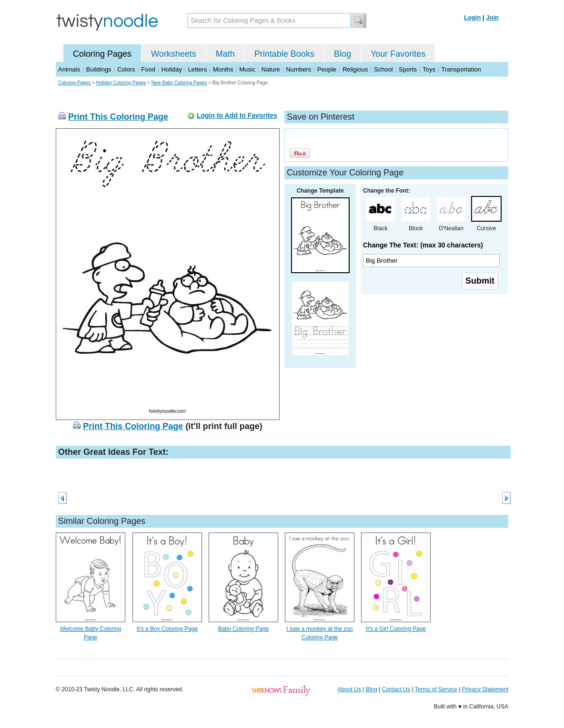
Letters (198, 69)
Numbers (298, 69)
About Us (349, 689)
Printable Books (284, 54)
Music (247, 69)
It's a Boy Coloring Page (167, 629)
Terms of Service (436, 689)
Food (148, 69)
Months (223, 69)
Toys (429, 69)
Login (472, 17)
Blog (342, 54)
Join (492, 17)
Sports (408, 69)
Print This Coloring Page (118, 117)
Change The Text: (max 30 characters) (423, 245)
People (327, 69)
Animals (69, 69)
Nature (271, 69)
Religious (355, 69)
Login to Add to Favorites (237, 115)
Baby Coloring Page (244, 629)
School (383, 69)
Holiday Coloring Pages (121, 83)
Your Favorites (398, 54)
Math (225, 54)
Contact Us (396, 689)
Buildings (99, 69)
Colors (126, 69)
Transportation (461, 69)
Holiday (172, 69)
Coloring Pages (102, 54)
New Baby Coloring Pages (179, 83)
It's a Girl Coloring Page (396, 629)
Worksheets (174, 54)
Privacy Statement (485, 689)
